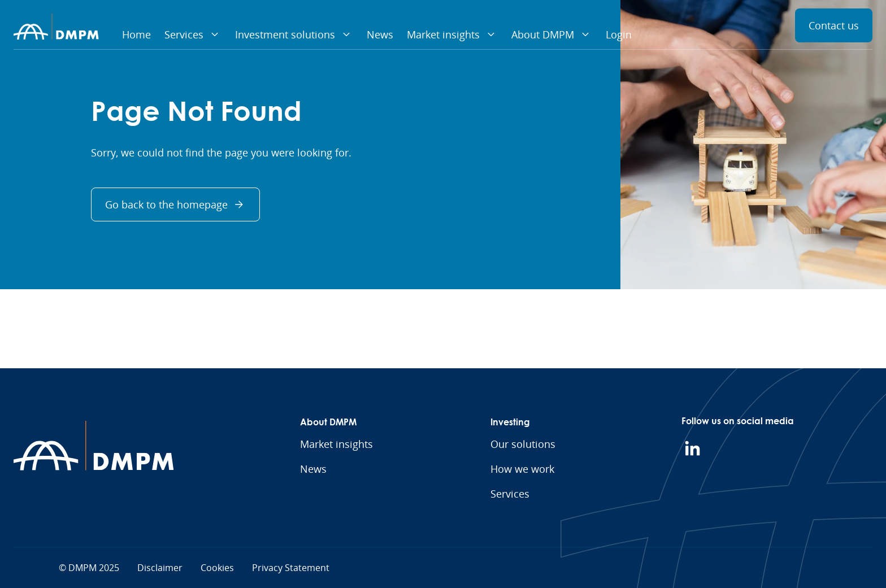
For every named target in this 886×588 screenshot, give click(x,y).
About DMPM (552, 34)
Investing (510, 422)
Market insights (452, 34)
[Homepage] (56, 26)
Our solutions (523, 444)
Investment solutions (294, 34)
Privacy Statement (291, 568)
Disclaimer (160, 568)
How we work (522, 469)
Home (136, 34)
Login (619, 34)
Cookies (217, 568)
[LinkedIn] (693, 448)
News (380, 34)
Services (193, 34)
